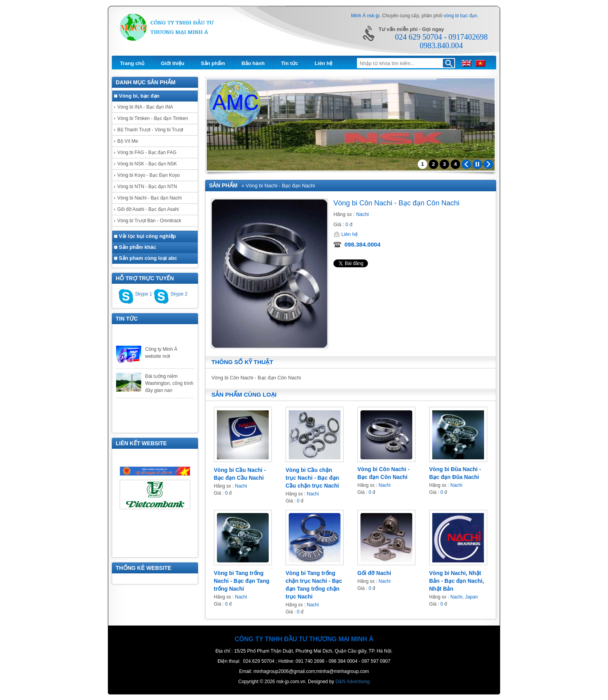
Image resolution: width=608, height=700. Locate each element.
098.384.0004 (362, 244)
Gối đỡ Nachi (374, 573)
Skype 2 (170, 294)
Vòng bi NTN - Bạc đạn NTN (147, 187)
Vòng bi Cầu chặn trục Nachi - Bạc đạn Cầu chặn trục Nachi (312, 478)
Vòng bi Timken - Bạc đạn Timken (153, 118)
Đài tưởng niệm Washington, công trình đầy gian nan (169, 386)
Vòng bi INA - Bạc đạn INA (145, 107)
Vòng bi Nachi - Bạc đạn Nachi (149, 198)
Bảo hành (253, 63)
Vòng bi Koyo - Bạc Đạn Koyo (148, 175)
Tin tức (290, 63)
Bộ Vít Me (128, 141)
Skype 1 (135, 294)
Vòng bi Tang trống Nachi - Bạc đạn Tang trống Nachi (242, 581)
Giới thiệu (173, 63)
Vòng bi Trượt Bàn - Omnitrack (149, 221)
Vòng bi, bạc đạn (139, 96)
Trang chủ (132, 63)
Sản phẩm (213, 63)
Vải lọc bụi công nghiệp (147, 236)
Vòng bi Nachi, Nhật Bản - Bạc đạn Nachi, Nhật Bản (457, 581)
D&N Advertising (352, 682)
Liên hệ (323, 63)
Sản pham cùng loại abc (148, 258)
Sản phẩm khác (137, 247)
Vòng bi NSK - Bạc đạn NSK (147, 164)
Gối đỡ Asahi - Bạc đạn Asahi (148, 209)
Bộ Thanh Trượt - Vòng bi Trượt (150, 130)
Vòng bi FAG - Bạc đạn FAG (147, 152)
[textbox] (399, 63)
